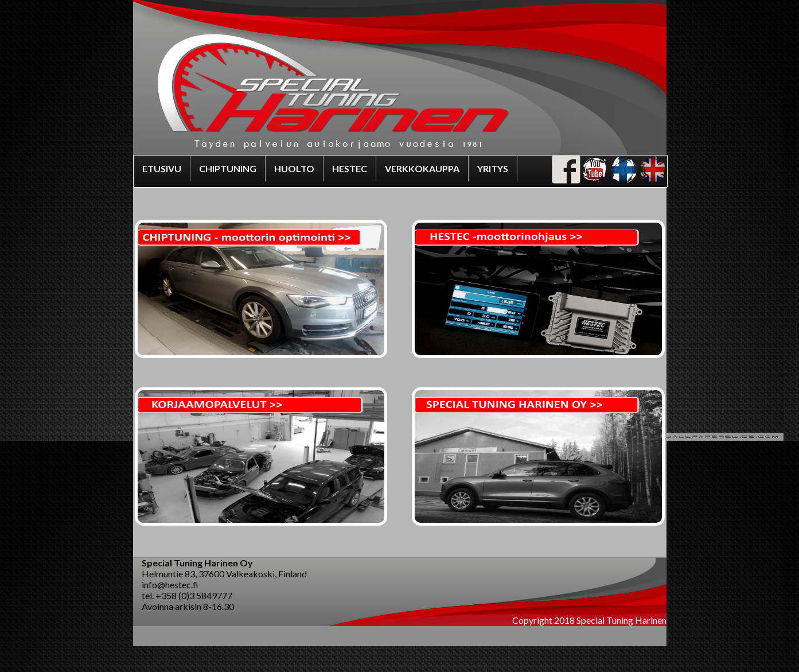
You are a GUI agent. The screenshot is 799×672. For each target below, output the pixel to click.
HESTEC (350, 168)
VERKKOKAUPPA (422, 168)
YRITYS (493, 168)
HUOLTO (294, 168)
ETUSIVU (162, 168)
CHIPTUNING (228, 168)
